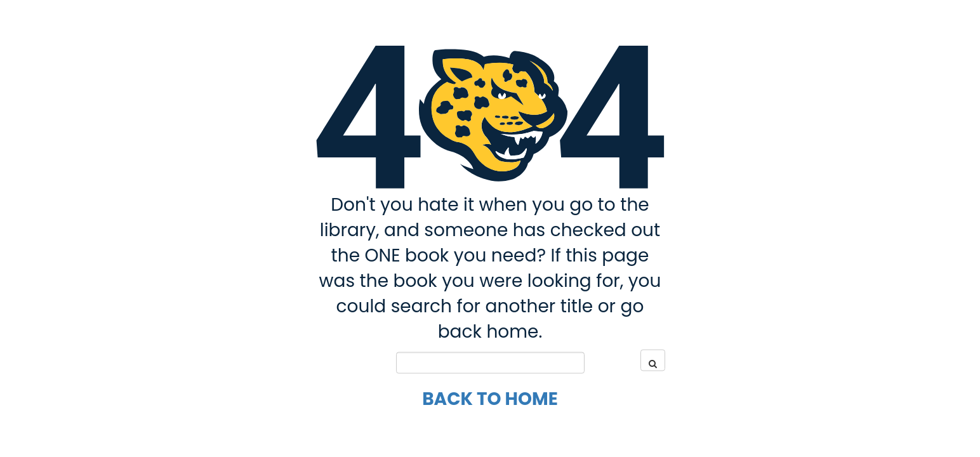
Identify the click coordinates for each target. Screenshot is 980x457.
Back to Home (490, 398)
